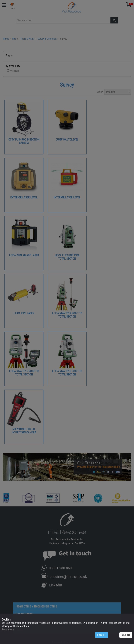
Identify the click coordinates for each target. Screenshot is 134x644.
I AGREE (102, 635)
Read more (8, 629)
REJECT (126, 635)
